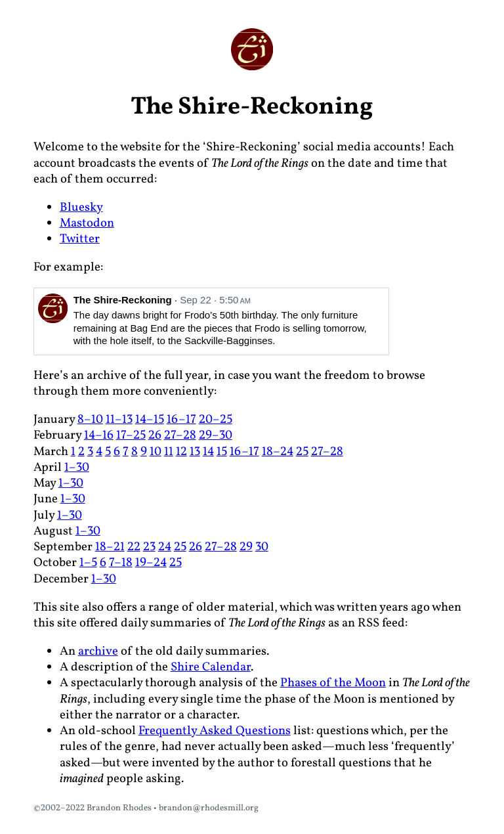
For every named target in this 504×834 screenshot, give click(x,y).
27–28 (180, 435)
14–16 (99, 435)
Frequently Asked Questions (215, 731)
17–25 (131, 435)
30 (262, 547)
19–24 (151, 563)
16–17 (181, 420)
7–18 (121, 563)
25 (302, 452)
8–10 (90, 420)
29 (246, 547)
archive (98, 651)
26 (155, 435)
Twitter (80, 239)
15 (222, 452)
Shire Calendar (211, 667)
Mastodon (87, 223)
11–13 (119, 420)
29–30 (216, 435)
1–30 (77, 468)
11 (169, 452)
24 (165, 547)
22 (134, 547)
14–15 (150, 420)
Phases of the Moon (333, 683)
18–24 (278, 452)
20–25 (216, 420)
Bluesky (81, 208)
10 (156, 452)
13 (195, 452)
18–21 (110, 547)
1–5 (88, 563)
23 (149, 547)
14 (208, 452)
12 (181, 452)
